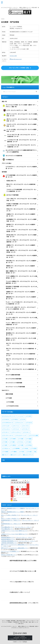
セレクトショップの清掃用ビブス (10, 551)
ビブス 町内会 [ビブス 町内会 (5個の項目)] (29, 445)
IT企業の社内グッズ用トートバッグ (20, 592)
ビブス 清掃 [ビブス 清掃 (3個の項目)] (21, 445)
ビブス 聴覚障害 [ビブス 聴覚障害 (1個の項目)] (16, 448)
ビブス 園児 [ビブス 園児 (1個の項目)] (12, 442)
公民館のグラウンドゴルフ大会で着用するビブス (14, 531)
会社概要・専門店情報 (11, 621)
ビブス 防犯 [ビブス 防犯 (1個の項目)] (29, 452)
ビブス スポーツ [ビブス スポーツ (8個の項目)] (6, 432)
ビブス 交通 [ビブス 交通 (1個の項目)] (5, 439)
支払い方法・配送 (24, 622)
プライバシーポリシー (31, 621)
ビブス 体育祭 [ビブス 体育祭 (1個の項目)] (13, 439)
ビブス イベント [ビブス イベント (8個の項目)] (16, 426)
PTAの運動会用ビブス (7, 527)
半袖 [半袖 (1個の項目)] (35, 452)
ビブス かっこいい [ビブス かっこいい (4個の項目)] (19, 423)
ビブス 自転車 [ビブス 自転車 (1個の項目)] (5, 452)
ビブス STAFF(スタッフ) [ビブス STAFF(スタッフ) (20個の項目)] (8, 423)
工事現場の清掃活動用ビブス (9, 541)
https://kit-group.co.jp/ (16, 59)
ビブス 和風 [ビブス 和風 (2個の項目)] (5, 442)
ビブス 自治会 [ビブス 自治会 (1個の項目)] (25, 448)
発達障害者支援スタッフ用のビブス (11, 520)
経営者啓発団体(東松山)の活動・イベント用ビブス (24, 603)
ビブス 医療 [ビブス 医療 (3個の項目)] (21, 439)
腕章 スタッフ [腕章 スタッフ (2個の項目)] (5, 455)
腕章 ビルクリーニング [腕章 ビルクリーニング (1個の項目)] (16, 455)
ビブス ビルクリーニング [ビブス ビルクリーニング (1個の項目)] (21, 435)
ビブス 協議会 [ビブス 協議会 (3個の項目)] (29, 439)
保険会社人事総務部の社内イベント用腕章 (12, 508)
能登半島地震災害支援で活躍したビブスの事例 (23, 561)
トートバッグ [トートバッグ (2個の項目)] (20, 416)
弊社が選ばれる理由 (21, 621)
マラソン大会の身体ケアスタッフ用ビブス (22, 582)
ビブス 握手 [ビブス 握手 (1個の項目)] (5, 445)
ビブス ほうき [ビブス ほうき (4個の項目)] (29, 423)
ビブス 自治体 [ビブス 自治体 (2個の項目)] (33, 448)
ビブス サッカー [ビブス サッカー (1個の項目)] (16, 429)
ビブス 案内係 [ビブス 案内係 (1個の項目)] (13, 445)
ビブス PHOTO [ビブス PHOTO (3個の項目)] (6, 419)
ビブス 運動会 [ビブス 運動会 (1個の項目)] (14, 452)
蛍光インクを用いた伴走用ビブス (10, 515)
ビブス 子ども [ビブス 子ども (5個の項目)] (20, 442)
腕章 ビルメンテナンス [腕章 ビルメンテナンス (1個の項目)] (28, 455)
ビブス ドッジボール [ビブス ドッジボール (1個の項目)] (16, 432)
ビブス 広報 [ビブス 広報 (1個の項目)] (28, 442)
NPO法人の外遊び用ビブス (8, 555)
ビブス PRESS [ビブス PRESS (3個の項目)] (15, 419)
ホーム (3, 621)
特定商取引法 (16, 622)
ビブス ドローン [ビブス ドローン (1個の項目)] (26, 432)
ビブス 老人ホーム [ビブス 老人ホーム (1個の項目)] (6, 448)
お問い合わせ (21, 624)
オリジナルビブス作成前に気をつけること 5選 (23, 571)
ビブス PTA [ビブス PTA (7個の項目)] (23, 419)
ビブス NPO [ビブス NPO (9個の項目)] (29, 416)
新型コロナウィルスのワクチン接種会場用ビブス (14, 545)
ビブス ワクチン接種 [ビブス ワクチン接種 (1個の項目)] (33, 435)
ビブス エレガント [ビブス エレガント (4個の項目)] (6, 429)
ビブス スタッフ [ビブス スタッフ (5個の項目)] (25, 429)
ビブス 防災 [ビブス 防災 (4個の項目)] (22, 452)
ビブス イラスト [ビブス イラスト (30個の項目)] (25, 426)
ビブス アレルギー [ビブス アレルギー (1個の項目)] (6, 426)
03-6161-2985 (13, 56)
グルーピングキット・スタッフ (29, 515)
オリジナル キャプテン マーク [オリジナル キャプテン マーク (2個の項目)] (9, 416)
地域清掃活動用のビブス (8, 537)
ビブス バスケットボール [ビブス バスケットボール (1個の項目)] (8, 435)
